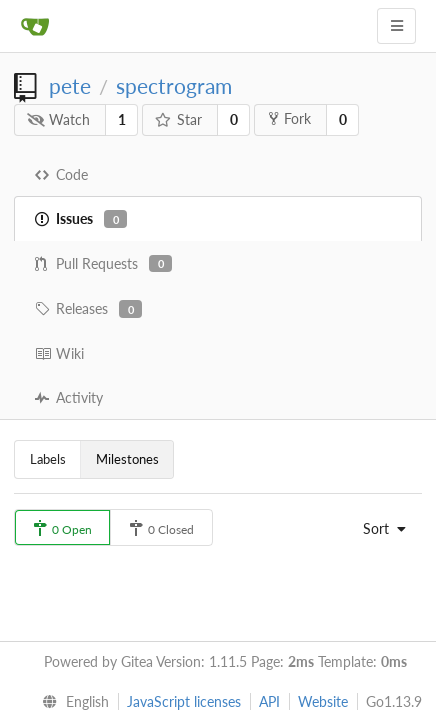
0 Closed (161, 528)
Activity (69, 397)
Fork (290, 118)
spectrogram (174, 85)
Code (61, 174)
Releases (88, 309)
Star (179, 119)
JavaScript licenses (184, 701)
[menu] (379, 529)
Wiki (59, 353)
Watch (59, 119)
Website (323, 701)
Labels (48, 459)
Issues (81, 219)
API (269, 701)
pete (70, 85)
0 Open (62, 528)
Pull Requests (103, 264)
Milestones (127, 459)
